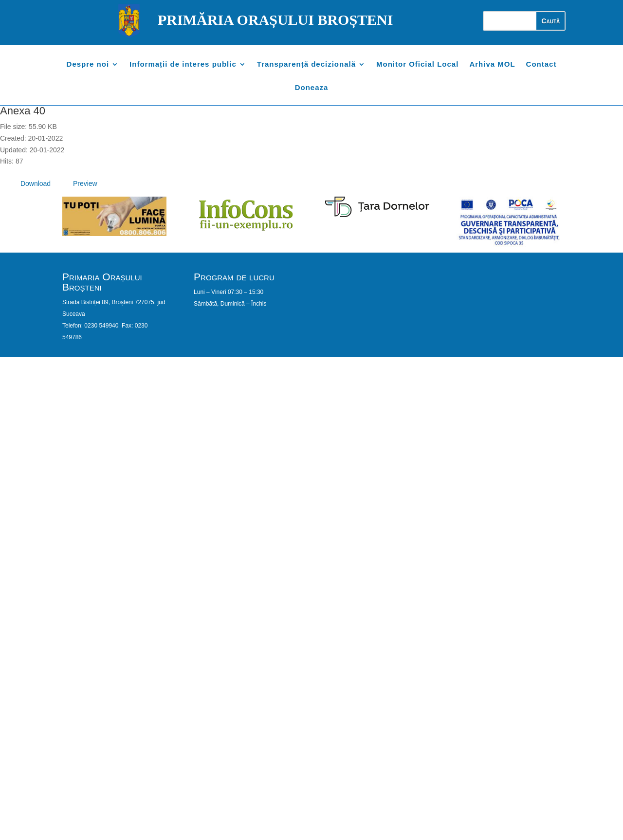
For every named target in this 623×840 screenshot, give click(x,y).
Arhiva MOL (492, 64)
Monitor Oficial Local (417, 64)
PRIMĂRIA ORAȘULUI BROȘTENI (275, 20)
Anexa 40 (23, 111)
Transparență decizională (306, 64)
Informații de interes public (183, 64)
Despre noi (88, 64)
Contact (541, 64)
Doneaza (312, 88)
